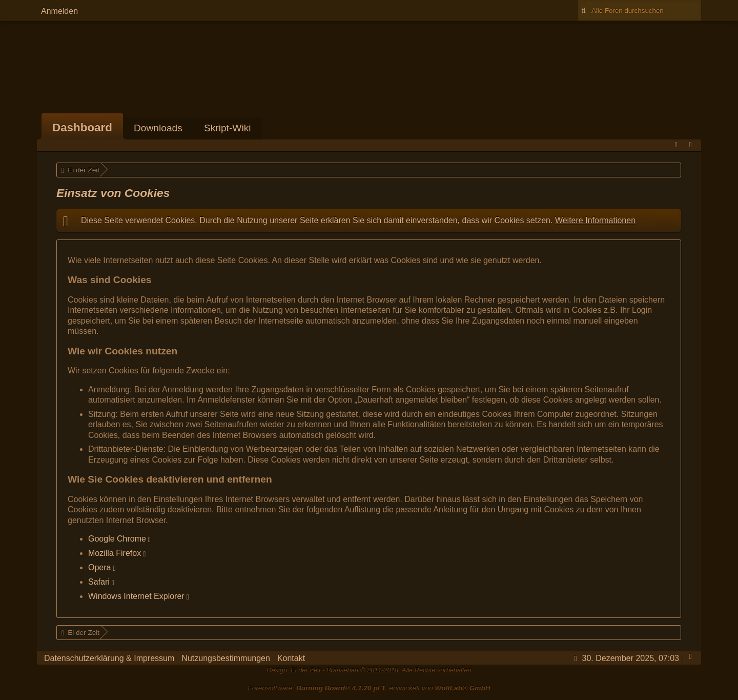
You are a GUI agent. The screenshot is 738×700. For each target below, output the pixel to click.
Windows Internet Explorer (136, 596)
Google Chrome (117, 539)
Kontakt (291, 658)
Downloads (158, 128)
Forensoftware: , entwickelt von (369, 688)
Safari (99, 582)
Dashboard (82, 127)
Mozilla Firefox (115, 553)
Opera (99, 567)
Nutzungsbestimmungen (226, 658)
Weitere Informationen (595, 220)
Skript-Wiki (228, 128)
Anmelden (59, 11)
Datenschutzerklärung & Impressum (109, 658)
